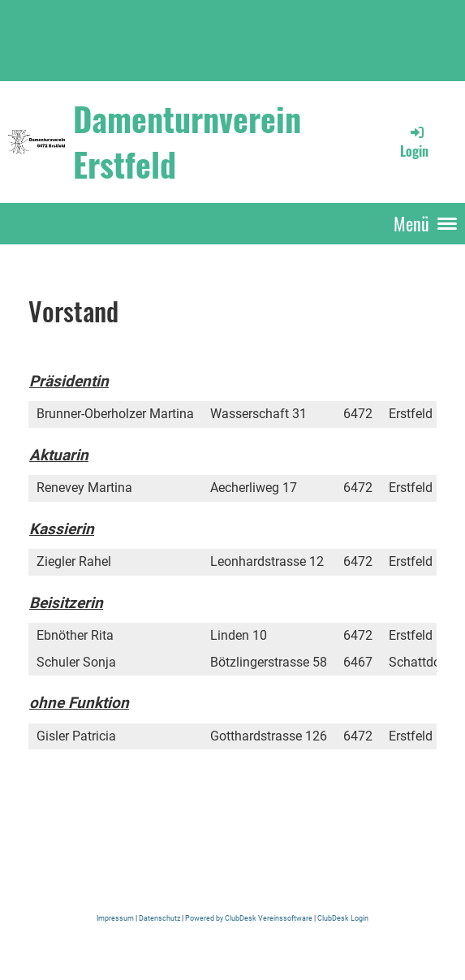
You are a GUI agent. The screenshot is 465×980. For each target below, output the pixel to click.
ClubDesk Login (342, 918)
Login (414, 142)
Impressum (116, 918)
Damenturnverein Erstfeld (187, 141)
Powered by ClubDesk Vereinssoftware (249, 918)
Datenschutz (160, 918)
